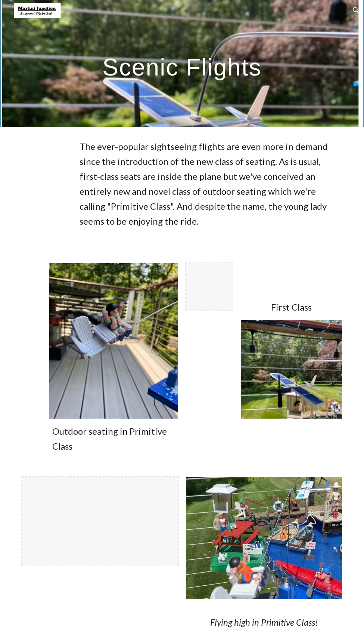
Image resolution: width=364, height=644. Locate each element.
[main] (182, 63)
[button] (355, 10)
